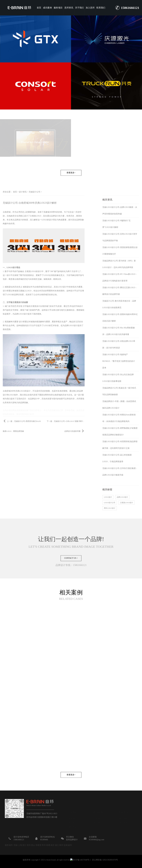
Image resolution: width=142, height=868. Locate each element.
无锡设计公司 (35, 192)
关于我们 (79, 8)
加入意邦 (90, 8)
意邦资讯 (69, 8)
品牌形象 (80, 220)
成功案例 (47, 8)
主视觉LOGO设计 (127, 503)
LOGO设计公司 (109, 503)
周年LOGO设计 (109, 508)
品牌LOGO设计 (21, 314)
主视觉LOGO (36, 216)
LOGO (44, 220)
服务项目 (58, 8)
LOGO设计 (62, 287)
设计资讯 (23, 192)
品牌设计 (55, 216)
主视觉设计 (35, 306)
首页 (39, 8)
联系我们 (101, 8)
